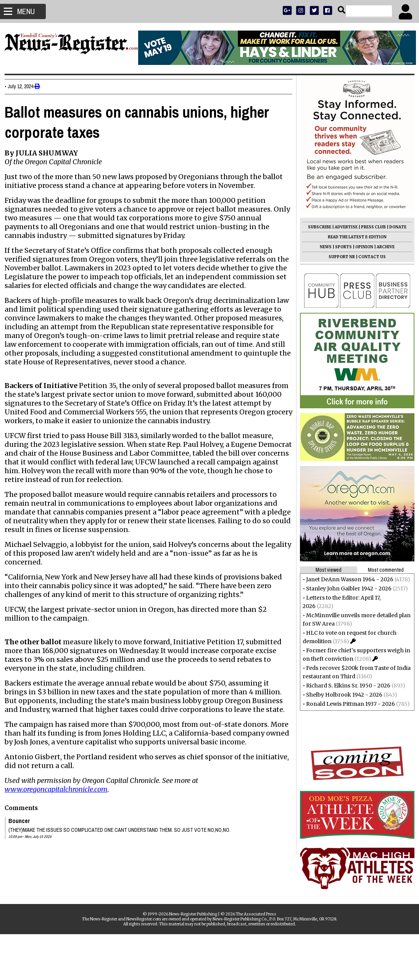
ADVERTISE (343, 227)
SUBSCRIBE (317, 227)
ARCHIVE (383, 247)
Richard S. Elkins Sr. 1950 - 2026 (345, 686)
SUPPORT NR (339, 257)
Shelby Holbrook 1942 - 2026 (341, 695)
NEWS (323, 247)
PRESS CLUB (370, 227)
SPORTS (340, 247)
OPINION (361, 247)
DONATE (395, 227)
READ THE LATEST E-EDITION (354, 237)
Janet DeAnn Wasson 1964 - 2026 (347, 579)
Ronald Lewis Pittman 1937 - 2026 (347, 704)
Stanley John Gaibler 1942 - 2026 (346, 589)
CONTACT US (369, 257)
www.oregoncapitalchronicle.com (59, 807)
